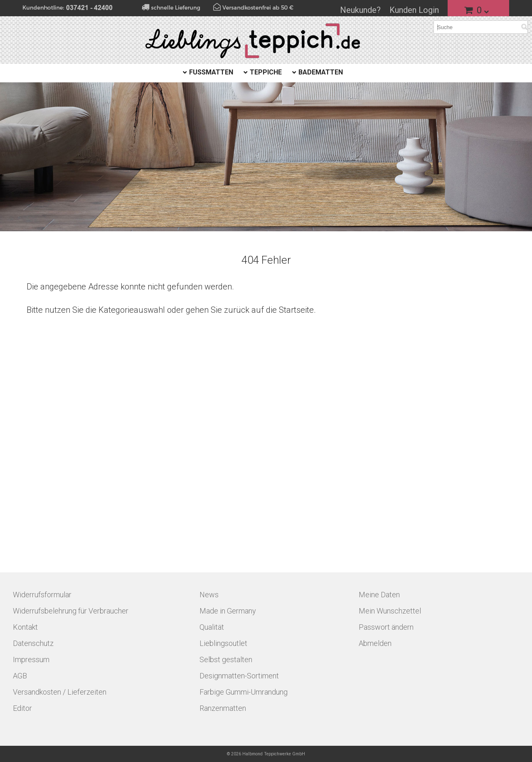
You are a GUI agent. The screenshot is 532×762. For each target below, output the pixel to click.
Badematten (321, 72)
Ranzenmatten (223, 708)
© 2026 (266, 754)
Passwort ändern (386, 627)
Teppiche (266, 72)
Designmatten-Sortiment (239, 676)
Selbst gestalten (226, 659)
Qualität (212, 627)
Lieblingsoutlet (223, 643)
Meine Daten (379, 595)
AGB (20, 676)
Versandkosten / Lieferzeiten (60, 692)
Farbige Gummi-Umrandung (244, 692)
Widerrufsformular (42, 595)
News (209, 595)
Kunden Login (414, 10)
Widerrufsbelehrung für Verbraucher (71, 611)
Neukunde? (360, 10)
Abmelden (375, 643)
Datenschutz (33, 643)
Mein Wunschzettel (390, 611)
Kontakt (25, 627)
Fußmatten (211, 72)
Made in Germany (228, 611)
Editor (22, 708)
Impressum (31, 659)
